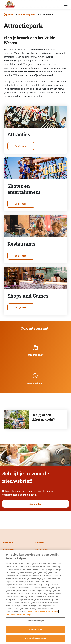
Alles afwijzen (36, 629)
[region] (35, 597)
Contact (40, 542)
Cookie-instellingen (35, 621)
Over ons (8, 542)
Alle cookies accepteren (35, 638)
